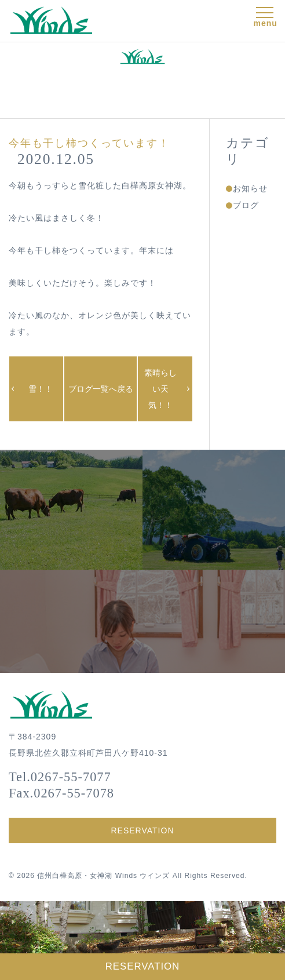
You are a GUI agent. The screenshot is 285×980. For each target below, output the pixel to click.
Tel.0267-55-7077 (60, 777)
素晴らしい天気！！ (160, 389)
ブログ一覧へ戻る (101, 389)
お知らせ (250, 188)
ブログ (246, 205)
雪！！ (41, 389)
